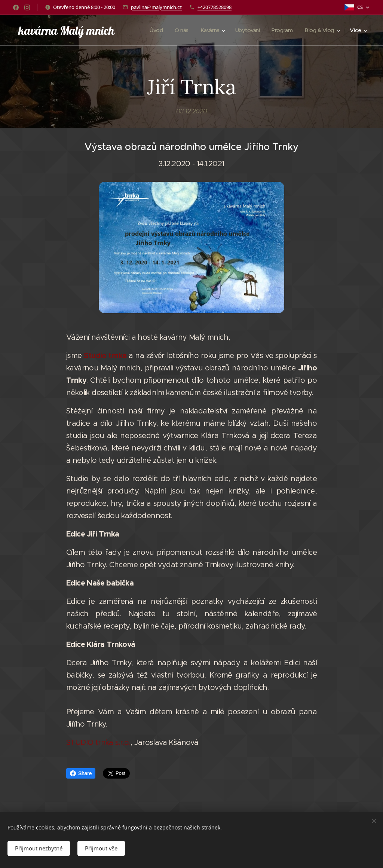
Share (81, 773)
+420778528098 (215, 7)
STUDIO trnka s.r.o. (98, 742)
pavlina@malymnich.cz (156, 7)
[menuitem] (151, 30)
